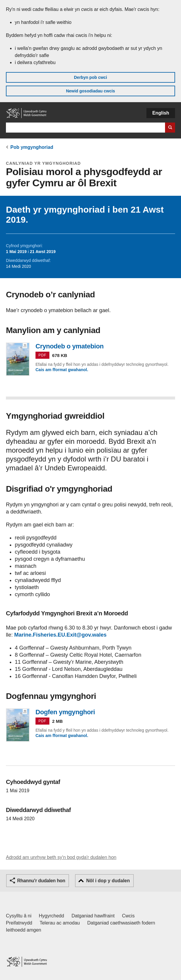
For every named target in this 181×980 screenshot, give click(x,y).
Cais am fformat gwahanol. (62, 370)
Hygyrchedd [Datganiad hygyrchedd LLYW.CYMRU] (51, 916)
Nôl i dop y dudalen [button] (108, 881)
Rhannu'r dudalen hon (41, 881)
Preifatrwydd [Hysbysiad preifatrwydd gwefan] (19, 923)
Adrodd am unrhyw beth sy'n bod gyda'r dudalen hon (61, 857)
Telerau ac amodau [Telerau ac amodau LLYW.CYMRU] (60, 923)
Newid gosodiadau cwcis (90, 91)
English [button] (161, 113)
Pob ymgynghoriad (32, 147)
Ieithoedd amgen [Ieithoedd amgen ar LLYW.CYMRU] (24, 930)
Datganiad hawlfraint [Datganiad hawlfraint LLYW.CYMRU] (93, 916)
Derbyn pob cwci (90, 77)
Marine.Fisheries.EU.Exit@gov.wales (60, 635)
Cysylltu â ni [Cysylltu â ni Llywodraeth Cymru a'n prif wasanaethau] (19, 916)
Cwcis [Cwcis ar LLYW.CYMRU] (129, 916)
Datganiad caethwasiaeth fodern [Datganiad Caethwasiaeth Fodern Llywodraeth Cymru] (121, 923)
